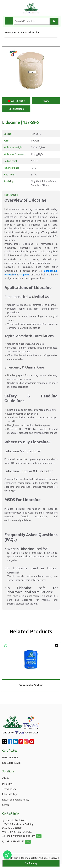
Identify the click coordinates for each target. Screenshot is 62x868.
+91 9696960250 (13, 842)
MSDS (46, 101)
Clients (6, 778)
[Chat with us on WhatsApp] (7, 855)
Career (6, 805)
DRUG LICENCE (10, 758)
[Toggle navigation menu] (9, 21)
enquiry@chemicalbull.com (18, 836)
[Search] (54, 21)
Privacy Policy (9, 794)
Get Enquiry (31, 863)
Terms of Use (9, 789)
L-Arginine (23, 275)
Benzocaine (50, 271)
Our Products (20, 32)
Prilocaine (10, 275)
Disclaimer (8, 784)
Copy (37, 836)
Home (8, 32)
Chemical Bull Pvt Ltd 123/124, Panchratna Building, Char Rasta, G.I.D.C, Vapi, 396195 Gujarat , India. (18, 826)
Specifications (16, 109)
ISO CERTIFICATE (11, 763)
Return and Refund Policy (16, 800)
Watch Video (16, 101)
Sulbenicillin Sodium (31, 685)
